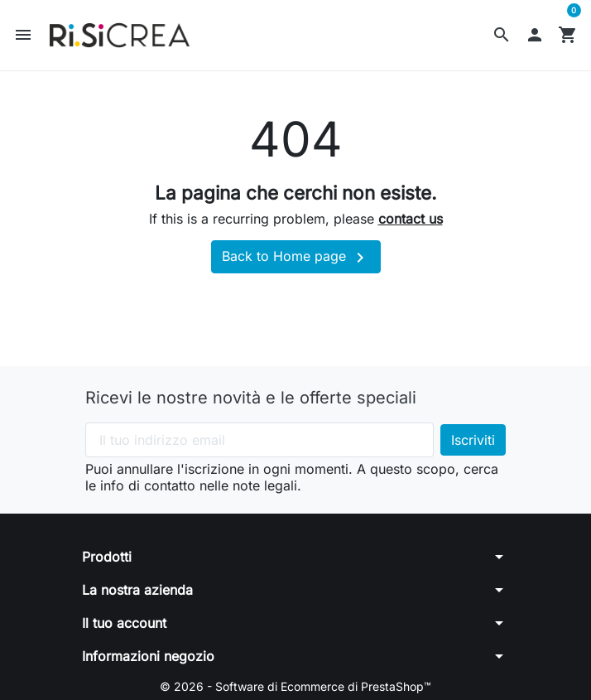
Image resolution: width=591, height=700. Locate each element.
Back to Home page (296, 258)
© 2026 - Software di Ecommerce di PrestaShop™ (295, 686)
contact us (411, 219)
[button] (502, 35)
